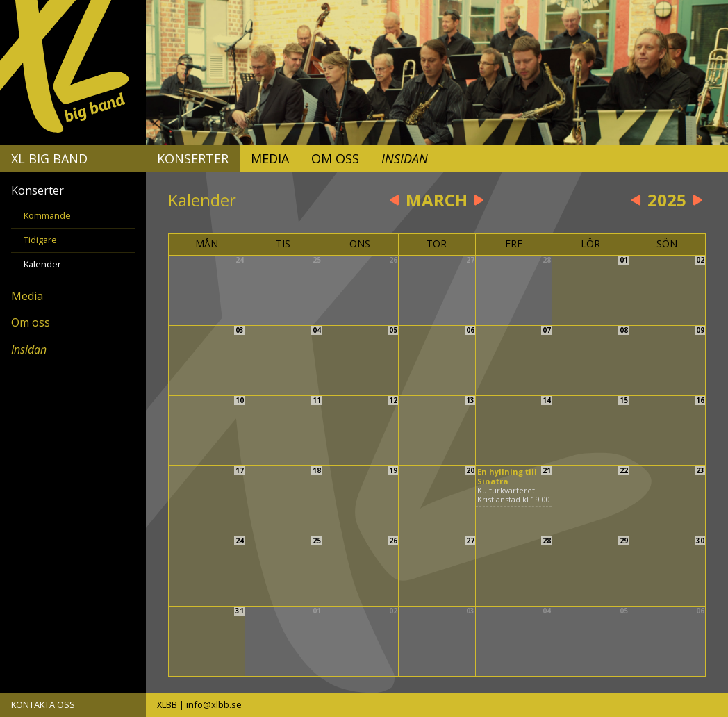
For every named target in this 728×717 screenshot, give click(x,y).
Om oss (335, 158)
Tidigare (40, 240)
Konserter (193, 158)
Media (270, 158)
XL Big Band (49, 158)
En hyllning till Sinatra (507, 476)
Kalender (42, 264)
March (437, 200)
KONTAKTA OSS (43, 704)
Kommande (47, 215)
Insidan (405, 158)
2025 (667, 200)
